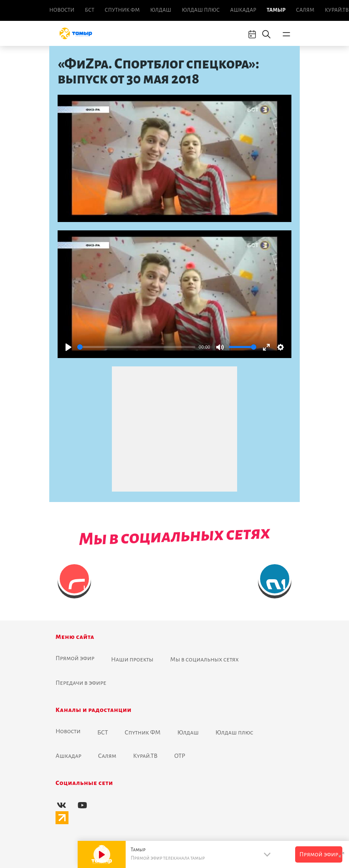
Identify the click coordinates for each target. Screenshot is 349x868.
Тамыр (276, 10)
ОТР (180, 756)
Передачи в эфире (81, 683)
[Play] (68, 347)
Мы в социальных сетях (205, 659)
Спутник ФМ (122, 10)
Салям (305, 10)
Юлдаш (161, 10)
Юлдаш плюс (201, 10)
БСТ (89, 10)
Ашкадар (243, 10)
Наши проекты (132, 659)
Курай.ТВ (337, 10)
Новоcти (62, 10)
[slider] (136, 347)
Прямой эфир (75, 658)
